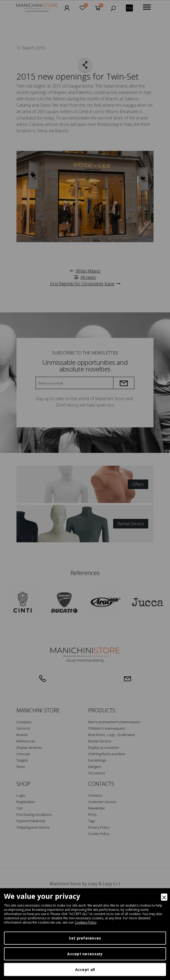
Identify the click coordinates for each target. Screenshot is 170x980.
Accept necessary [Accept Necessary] (85, 954)
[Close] (164, 897)
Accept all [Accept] (85, 969)
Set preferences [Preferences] (85, 938)
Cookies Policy (86, 922)
